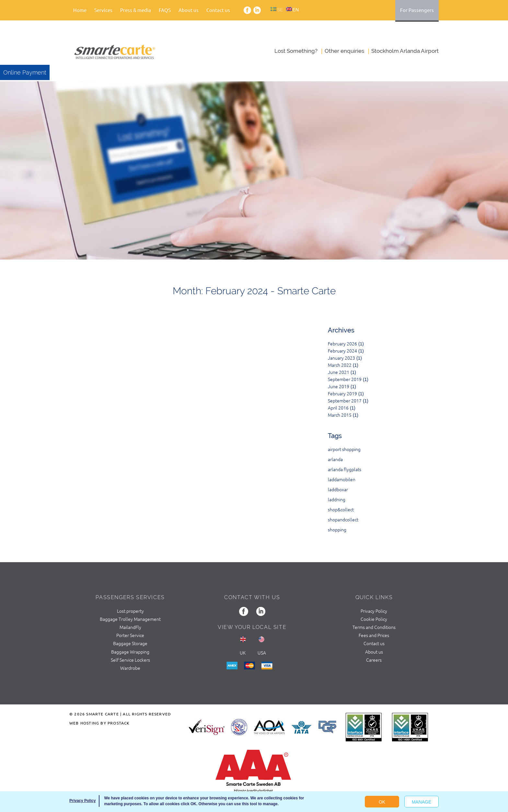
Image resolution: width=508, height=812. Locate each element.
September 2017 (345, 400)
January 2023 (341, 358)
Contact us (218, 10)
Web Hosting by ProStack (100, 723)
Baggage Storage (130, 643)
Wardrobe (130, 668)
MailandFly (130, 627)
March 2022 (340, 365)
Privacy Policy (374, 611)
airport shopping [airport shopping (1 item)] (344, 449)
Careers (374, 660)
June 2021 (339, 372)
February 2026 (342, 343)
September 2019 (345, 379)
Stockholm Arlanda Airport (405, 51)
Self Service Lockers (130, 660)
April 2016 (338, 408)
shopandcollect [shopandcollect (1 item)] (343, 519)
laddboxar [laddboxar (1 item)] (338, 489)
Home (80, 10)
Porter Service (130, 635)
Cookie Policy (374, 619)
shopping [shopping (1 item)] (337, 529)
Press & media (136, 10)
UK (243, 653)
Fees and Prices (374, 635)
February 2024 (342, 351)
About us (189, 10)
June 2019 (339, 386)
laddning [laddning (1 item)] (337, 499)
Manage (422, 802)
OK (382, 802)
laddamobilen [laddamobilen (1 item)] (342, 479)
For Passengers (417, 10)
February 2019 (342, 393)
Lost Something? (296, 51)
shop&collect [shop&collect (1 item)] (341, 509)
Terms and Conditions (374, 627)
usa (262, 653)
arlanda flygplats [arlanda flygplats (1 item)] (345, 469)
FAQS (165, 10)
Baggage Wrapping (130, 652)
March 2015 (340, 415)
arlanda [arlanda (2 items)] (335, 459)
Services (103, 10)
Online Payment (25, 72)
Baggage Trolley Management (130, 619)
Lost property (130, 611)
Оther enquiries (344, 51)
